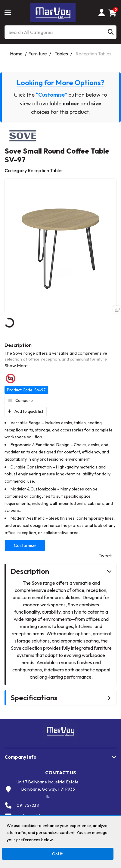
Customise (25, 545)
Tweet (105, 555)
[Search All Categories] (60, 32)
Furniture (38, 54)
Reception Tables (93, 54)
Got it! (58, 854)
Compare (20, 400)
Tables (61, 54)
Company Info (20, 757)
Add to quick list (26, 411)
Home (16, 54)
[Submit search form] (111, 32)
